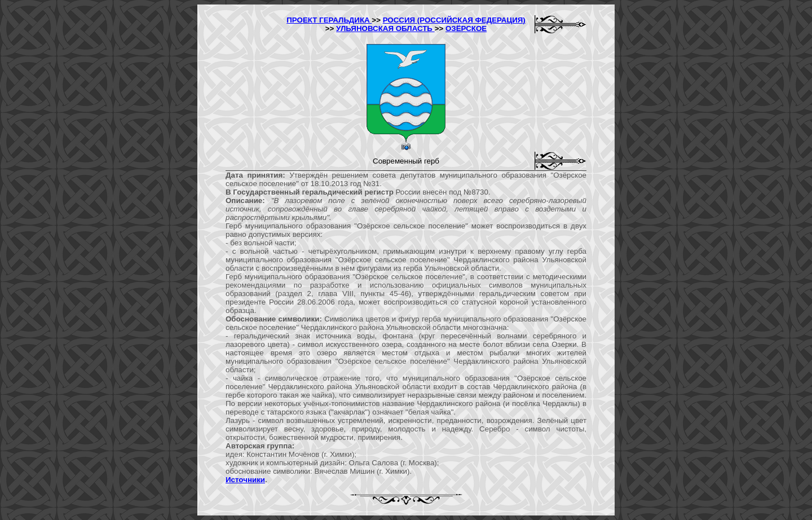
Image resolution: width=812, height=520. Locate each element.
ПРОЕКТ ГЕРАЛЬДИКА (329, 20)
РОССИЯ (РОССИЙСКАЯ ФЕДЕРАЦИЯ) (454, 20)
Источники (245, 480)
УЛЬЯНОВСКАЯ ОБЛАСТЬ (385, 28)
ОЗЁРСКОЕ (466, 28)
